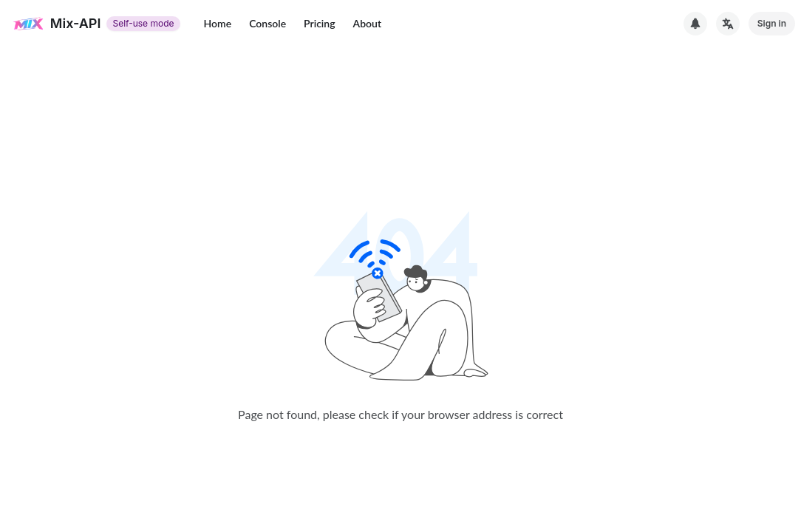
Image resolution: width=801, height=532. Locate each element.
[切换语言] (728, 24)
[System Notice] (695, 24)
